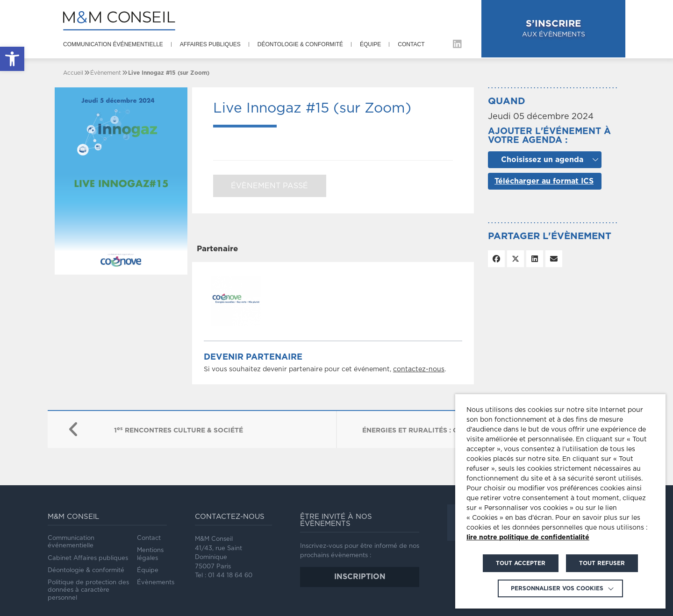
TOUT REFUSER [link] (602, 563)
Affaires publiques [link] (210, 44)
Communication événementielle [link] (113, 44)
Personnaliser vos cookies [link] (557, 588)
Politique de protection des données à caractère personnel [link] (88, 590)
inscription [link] (360, 577)
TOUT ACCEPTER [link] (521, 563)
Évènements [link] (156, 583)
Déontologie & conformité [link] (300, 44)
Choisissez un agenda (542, 160)
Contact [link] (411, 44)
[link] (12, 59)
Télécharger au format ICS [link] (544, 181)
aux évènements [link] (577, 28)
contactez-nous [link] (419, 369)
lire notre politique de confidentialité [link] (528, 538)
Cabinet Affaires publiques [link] (88, 558)
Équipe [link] (370, 44)
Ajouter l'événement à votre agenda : (549, 136)
